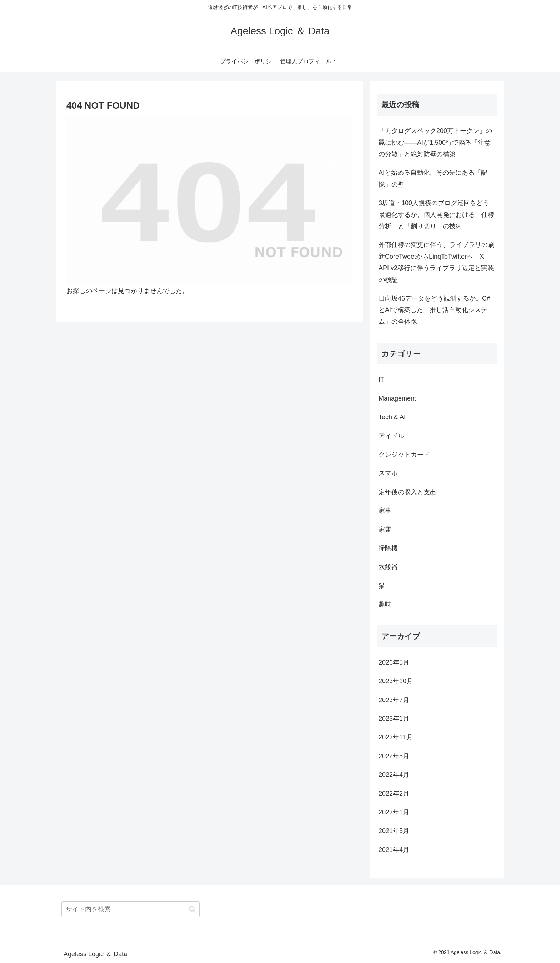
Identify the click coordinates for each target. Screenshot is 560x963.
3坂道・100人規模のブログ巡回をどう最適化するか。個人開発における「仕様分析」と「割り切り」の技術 (436, 215)
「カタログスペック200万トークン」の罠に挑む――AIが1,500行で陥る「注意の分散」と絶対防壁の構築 (435, 142)
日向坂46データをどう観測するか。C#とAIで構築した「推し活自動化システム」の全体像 (434, 310)
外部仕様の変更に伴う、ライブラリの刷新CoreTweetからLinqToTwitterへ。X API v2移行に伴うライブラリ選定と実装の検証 (436, 262)
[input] (131, 909)
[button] (192, 909)
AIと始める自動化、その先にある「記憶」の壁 (433, 178)
